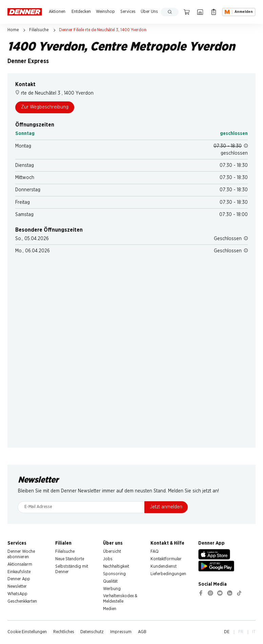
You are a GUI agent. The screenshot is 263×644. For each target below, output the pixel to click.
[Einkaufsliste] (213, 12)
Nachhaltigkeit (116, 567)
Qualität (110, 581)
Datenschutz (92, 632)
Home (13, 30)
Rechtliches (64, 632)
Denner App (19, 579)
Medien (110, 609)
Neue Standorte (70, 559)
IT (254, 632)
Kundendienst (164, 567)
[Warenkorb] (187, 12)
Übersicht (112, 552)
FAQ (155, 552)
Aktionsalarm (20, 564)
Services (128, 12)
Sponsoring (114, 574)
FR (241, 632)
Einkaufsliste (19, 572)
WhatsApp (17, 594)
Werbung (112, 589)
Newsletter (17, 587)
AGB (142, 632)
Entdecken (81, 12)
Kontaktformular (166, 559)
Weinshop (105, 12)
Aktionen (57, 12)
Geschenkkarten (22, 601)
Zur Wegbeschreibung (45, 107)
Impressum (121, 632)
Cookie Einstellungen (27, 632)
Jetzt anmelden (166, 507)
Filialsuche (39, 30)
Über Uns (149, 12)
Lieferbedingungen (168, 574)
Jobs (108, 559)
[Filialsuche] (200, 12)
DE (227, 632)
